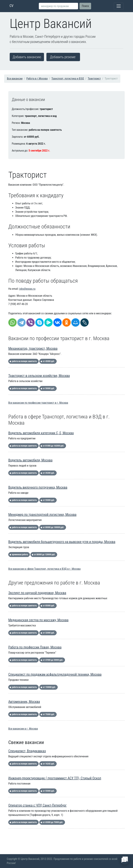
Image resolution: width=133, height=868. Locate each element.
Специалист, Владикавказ (27, 751)
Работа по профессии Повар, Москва (35, 647)
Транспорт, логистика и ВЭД (68, 79)
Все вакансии (15, 79)
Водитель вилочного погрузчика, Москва (38, 487)
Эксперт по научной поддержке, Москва (37, 593)
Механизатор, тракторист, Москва (33, 348)
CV (12, 6)
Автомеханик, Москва (24, 702)
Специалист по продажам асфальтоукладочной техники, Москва (55, 674)
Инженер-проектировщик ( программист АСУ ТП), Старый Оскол (55, 778)
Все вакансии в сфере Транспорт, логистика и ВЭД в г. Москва (44, 569)
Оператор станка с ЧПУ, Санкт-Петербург (37, 805)
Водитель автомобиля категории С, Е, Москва (41, 433)
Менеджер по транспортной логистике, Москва (42, 515)
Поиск (85, 6)
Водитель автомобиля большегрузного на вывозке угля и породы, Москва (62, 542)
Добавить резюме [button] (63, 57)
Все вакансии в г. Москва (23, 729)
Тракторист (94, 79)
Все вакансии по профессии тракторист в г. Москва (38, 403)
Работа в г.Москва (37, 79)
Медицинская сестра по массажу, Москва (38, 620)
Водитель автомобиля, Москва (30, 460)
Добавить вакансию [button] (27, 57)
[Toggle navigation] (119, 6)
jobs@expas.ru (27, 289)
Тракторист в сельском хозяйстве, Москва (39, 376)
